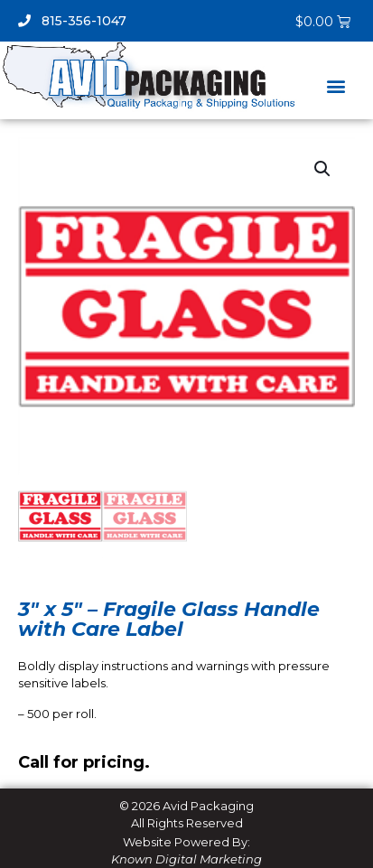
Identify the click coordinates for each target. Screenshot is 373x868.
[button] (336, 86)
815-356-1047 (72, 21)
